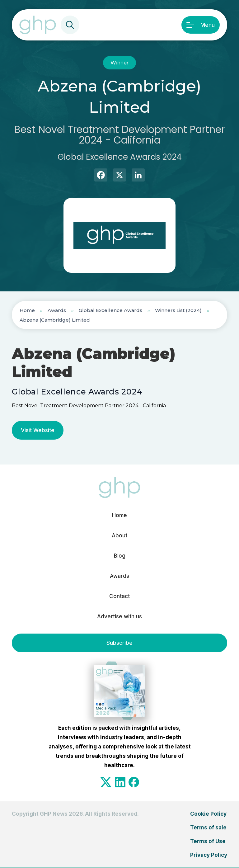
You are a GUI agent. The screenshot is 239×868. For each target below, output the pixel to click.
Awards (57, 310)
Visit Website (38, 430)
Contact (119, 596)
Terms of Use (208, 841)
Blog (120, 556)
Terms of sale (208, 828)
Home (27, 310)
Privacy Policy (209, 855)
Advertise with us (119, 616)
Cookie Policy (208, 814)
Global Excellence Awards (110, 310)
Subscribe (119, 643)
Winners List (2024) (178, 310)
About (119, 535)
